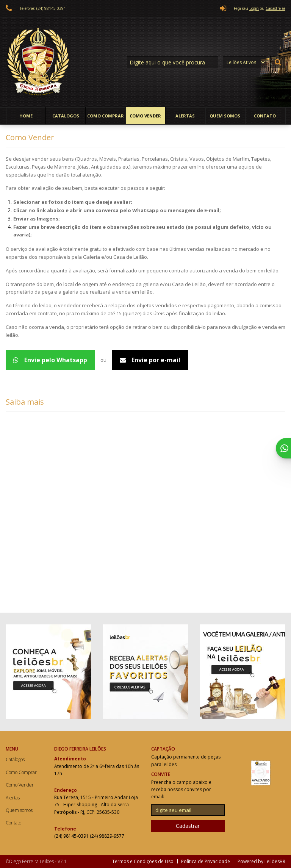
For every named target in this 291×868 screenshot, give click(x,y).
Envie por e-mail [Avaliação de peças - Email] (150, 360)
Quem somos (225, 116)
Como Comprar (106, 116)
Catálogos (66, 116)
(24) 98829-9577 (107, 836)
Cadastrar (188, 826)
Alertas (185, 116)
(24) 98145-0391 (72, 836)
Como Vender (145, 116)
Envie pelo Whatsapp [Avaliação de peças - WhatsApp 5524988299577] (50, 360)
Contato (265, 116)
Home (26, 116)
